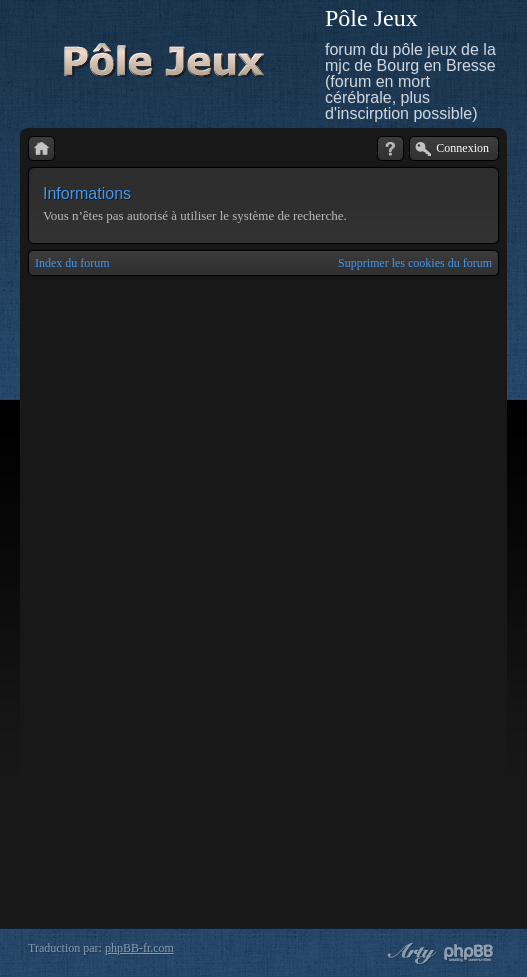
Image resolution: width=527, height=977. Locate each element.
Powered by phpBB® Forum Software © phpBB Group (469, 953)
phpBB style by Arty (409, 953)
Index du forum (72, 263)
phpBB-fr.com (139, 948)
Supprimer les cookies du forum (415, 263)
